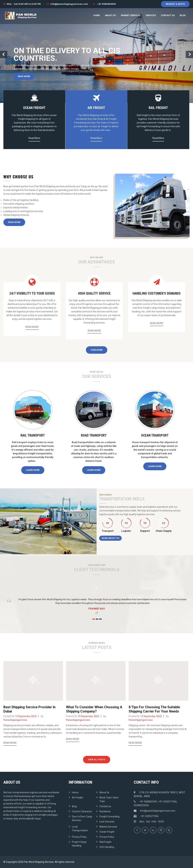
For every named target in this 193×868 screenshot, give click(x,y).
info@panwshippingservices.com (67, 4)
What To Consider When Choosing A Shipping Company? (94, 709)
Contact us (168, 15)
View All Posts (97, 760)
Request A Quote (175, 4)
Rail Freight (105, 842)
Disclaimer (105, 811)
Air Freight (77, 798)
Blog (183, 15)
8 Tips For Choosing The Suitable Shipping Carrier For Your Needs (154, 709)
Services (151, 15)
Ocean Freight (107, 832)
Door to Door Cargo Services (82, 818)
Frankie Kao (97, 609)
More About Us (110, 538)
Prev (4, 54)
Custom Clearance (82, 811)
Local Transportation (80, 829)
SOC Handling (107, 847)
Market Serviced (131, 15)
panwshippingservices (15, 720)
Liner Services (107, 822)
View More (97, 350)
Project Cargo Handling (79, 844)
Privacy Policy (79, 837)
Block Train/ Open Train (109, 799)
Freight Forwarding (109, 817)
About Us (110, 15)
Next (189, 54)
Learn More (33, 470)
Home (97, 15)
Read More (24, 76)
